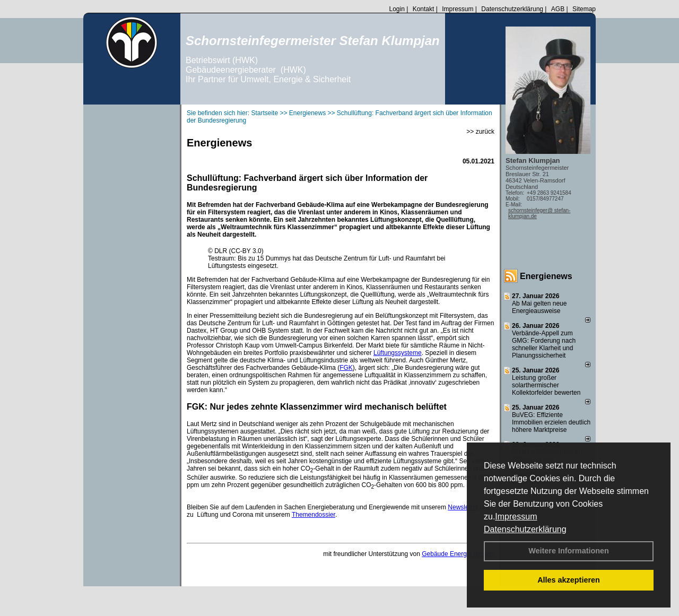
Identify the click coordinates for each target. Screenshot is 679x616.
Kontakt (424, 9)
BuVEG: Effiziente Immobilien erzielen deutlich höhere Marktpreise (551, 422)
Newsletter (463, 507)
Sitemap (584, 9)
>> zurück (480, 132)
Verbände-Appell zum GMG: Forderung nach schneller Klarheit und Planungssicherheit (544, 344)
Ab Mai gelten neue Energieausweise (539, 307)
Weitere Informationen (569, 551)
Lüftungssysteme (398, 353)
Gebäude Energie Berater (458, 554)
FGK (346, 368)
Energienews (546, 276)
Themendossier (314, 515)
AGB (558, 9)
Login (397, 9)
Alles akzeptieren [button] (569, 580)
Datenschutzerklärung (525, 529)
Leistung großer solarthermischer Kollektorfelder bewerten (546, 385)
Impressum (516, 517)
